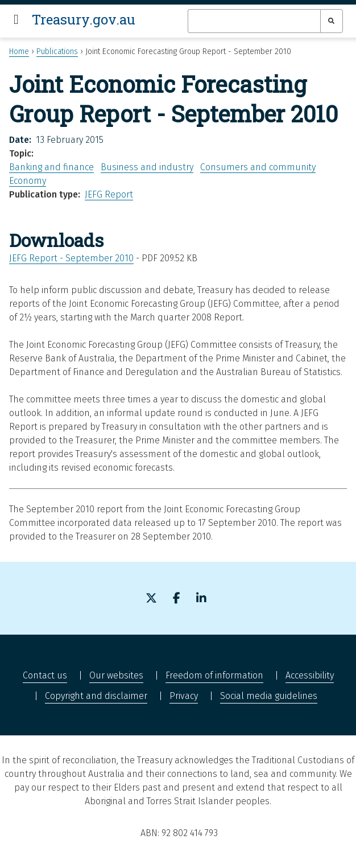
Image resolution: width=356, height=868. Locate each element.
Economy (28, 181)
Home (19, 52)
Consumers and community (258, 167)
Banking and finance (51, 167)
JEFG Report (109, 194)
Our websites (116, 675)
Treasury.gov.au (84, 19)
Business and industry (147, 167)
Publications (57, 52)
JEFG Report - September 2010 (71, 258)
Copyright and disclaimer (96, 696)
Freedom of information (214, 675)
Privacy (184, 696)
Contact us (45, 675)
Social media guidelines (269, 696)
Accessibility (310, 675)
